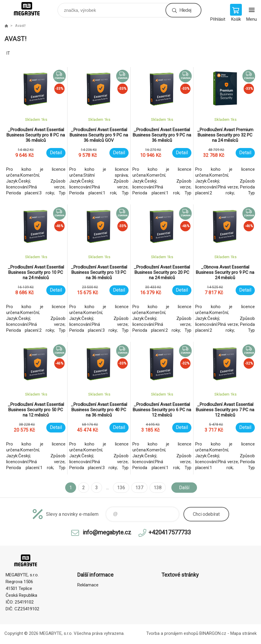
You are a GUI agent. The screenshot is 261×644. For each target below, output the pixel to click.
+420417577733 (170, 532)
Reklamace (88, 585)
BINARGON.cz (213, 633)
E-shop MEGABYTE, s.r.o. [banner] (31, 9)
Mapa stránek (243, 633)
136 (121, 488)
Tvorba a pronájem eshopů (172, 633)
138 (158, 488)
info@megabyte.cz (107, 532)
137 (139, 488)
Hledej (185, 10)
